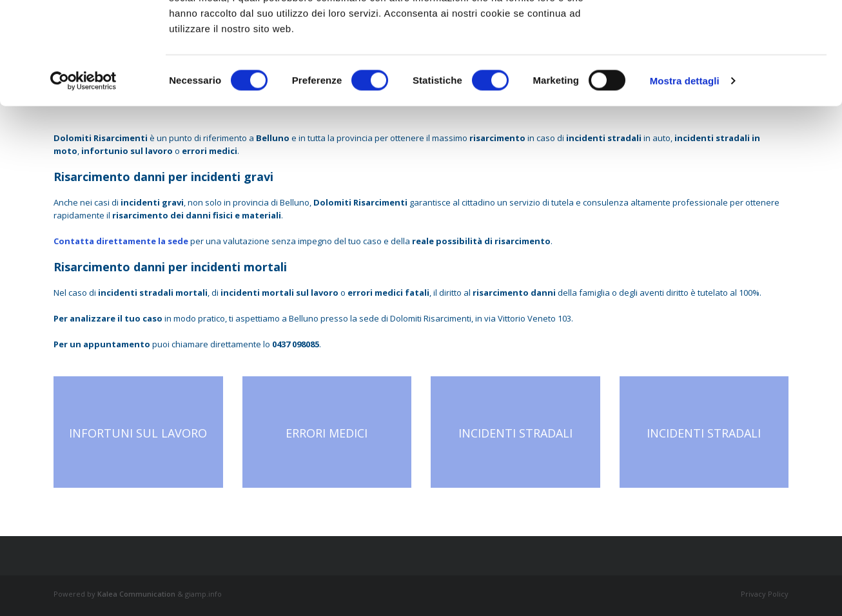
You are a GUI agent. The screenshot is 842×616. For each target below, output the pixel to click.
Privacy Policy (765, 594)
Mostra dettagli (685, 176)
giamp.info (203, 594)
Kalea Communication (136, 594)
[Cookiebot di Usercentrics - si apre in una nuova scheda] (83, 177)
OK (735, 34)
